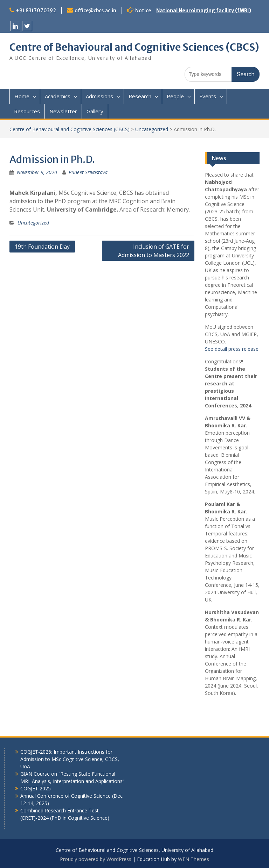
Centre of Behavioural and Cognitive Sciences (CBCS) (134, 47)
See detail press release (232, 349)
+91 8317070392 (36, 10)
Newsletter (63, 111)
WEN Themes (194, 859)
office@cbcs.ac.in (95, 10)
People (175, 96)
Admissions (99, 96)
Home (22, 96)
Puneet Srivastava (88, 172)
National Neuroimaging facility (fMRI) (204, 10)
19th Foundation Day (42, 247)
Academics (58, 96)
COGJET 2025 (36, 788)
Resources (27, 111)
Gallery (95, 111)
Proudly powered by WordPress (96, 859)
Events (208, 96)
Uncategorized (152, 129)
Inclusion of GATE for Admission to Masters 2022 (154, 251)
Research (140, 96)
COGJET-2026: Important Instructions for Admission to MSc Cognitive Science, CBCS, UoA (70, 759)
